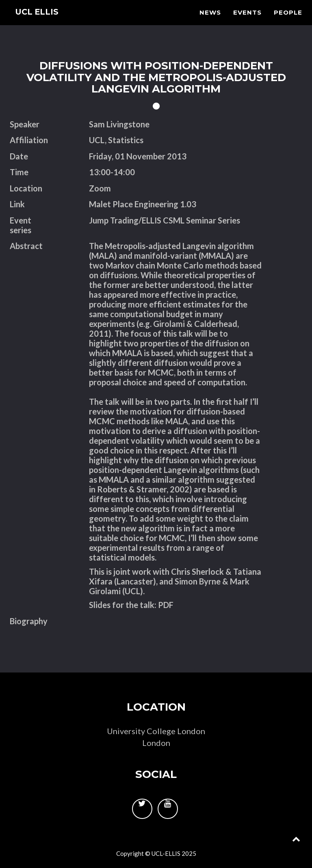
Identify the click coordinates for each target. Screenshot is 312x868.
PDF (166, 605)
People (288, 23)
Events (247, 23)
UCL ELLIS (41, 22)
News (210, 23)
